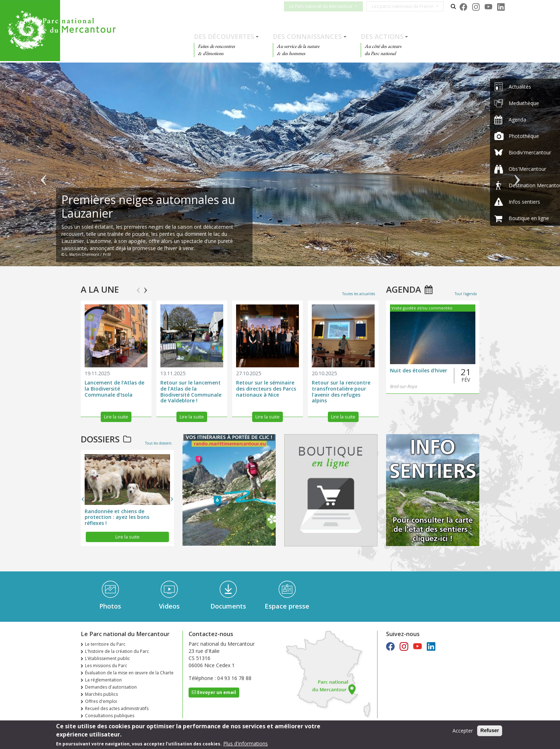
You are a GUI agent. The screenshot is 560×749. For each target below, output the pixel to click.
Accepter (463, 731)
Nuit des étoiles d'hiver (419, 371)
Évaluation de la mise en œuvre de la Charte (129, 673)
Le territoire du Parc (105, 644)
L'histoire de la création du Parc (117, 651)
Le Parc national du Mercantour (325, 6)
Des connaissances (307, 36)
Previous (138, 287)
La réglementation (103, 680)
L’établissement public (107, 658)
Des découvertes (224, 36)
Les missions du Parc (106, 666)
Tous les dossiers (158, 443)
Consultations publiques (110, 716)
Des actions (382, 36)
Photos (110, 606)
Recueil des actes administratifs (117, 708)
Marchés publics (101, 694)
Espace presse (287, 606)
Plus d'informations (246, 744)
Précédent (43, 168)
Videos (169, 606)
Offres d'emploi (101, 701)
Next (146, 287)
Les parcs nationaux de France (407, 6)
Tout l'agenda (466, 294)
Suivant (517, 168)
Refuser (490, 731)
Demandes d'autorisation (111, 687)
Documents (228, 606)
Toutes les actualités (359, 294)
